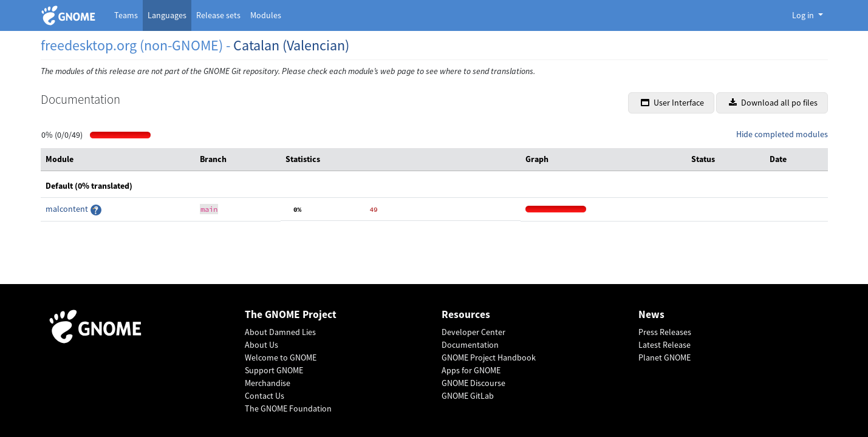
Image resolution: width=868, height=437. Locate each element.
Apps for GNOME (471, 370)
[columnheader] (118, 160)
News (651, 315)
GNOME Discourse (473, 383)
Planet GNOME (665, 357)
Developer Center (473, 332)
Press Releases (665, 332)
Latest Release (665, 345)
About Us (261, 345)
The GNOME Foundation (288, 408)
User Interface (672, 103)
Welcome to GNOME (281, 357)
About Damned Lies (280, 332)
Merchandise (268, 383)
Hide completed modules (782, 134)
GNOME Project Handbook (489, 357)
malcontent (68, 209)
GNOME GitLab (468, 396)
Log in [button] (804, 15)
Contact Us (265, 396)
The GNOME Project (291, 315)
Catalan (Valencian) (291, 45)
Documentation (470, 345)
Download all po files (773, 103)
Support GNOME (274, 370)
